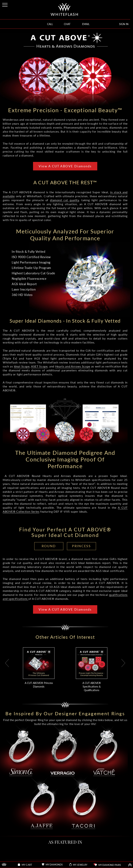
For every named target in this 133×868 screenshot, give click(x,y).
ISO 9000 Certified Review (31, 257)
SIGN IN (124, 24)
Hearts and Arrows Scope (73, 366)
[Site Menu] (5, 4)
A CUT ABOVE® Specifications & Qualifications (92, 687)
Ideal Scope (22, 366)
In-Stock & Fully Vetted (29, 252)
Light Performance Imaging (31, 262)
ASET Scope (39, 366)
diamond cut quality (64, 200)
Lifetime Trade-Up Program (31, 268)
